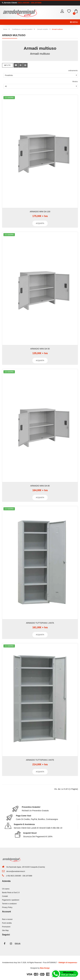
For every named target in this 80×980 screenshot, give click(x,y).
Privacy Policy (7, 907)
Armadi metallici (43, 29)
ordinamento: (73, 71)
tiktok (17, 944)
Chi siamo (6, 889)
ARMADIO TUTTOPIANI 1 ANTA (40, 623)
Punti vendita (7, 923)
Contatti (5, 896)
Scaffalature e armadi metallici (22, 29)
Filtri (8, 65)
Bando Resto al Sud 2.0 (11, 893)
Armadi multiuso (57, 29)
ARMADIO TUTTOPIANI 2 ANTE (40, 760)
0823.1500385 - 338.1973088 (29, 3)
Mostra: (75, 82)
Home (5, 29)
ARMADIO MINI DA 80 (40, 486)
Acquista (40, 223)
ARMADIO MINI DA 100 (40, 212)
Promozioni (6, 927)
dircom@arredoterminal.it (16, 871)
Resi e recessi (7, 919)
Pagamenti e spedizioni (11, 900)
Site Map (5, 930)
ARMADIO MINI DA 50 (40, 349)
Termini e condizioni (9, 904)
